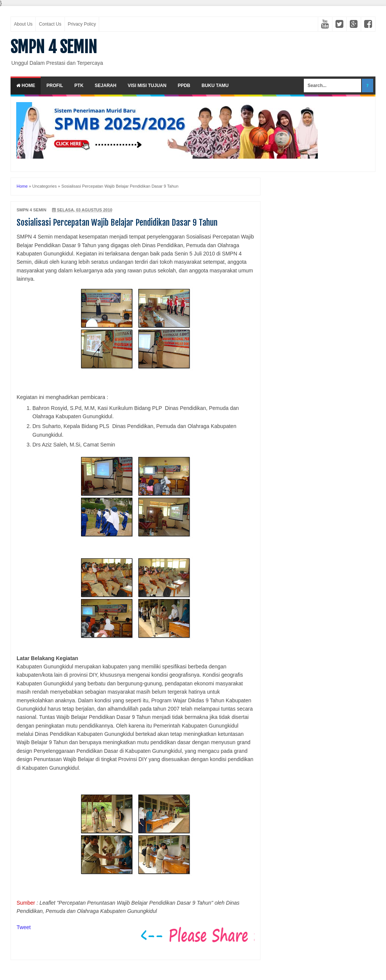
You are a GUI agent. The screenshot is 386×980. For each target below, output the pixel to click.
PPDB (184, 86)
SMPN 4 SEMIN (54, 47)
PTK (79, 86)
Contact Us (50, 24)
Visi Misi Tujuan (147, 86)
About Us (23, 24)
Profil (55, 86)
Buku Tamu (215, 86)
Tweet (24, 927)
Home (26, 86)
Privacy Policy (82, 24)
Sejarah (105, 86)
